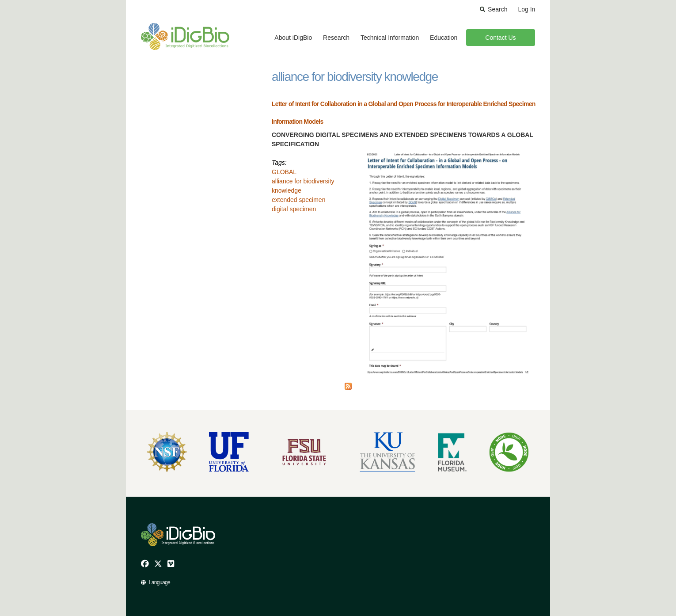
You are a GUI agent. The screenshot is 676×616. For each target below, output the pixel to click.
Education (444, 38)
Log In (526, 9)
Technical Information (390, 38)
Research (336, 38)
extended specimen (298, 200)
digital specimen (294, 209)
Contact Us (500, 38)
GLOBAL (284, 172)
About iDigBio (293, 38)
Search (498, 9)
